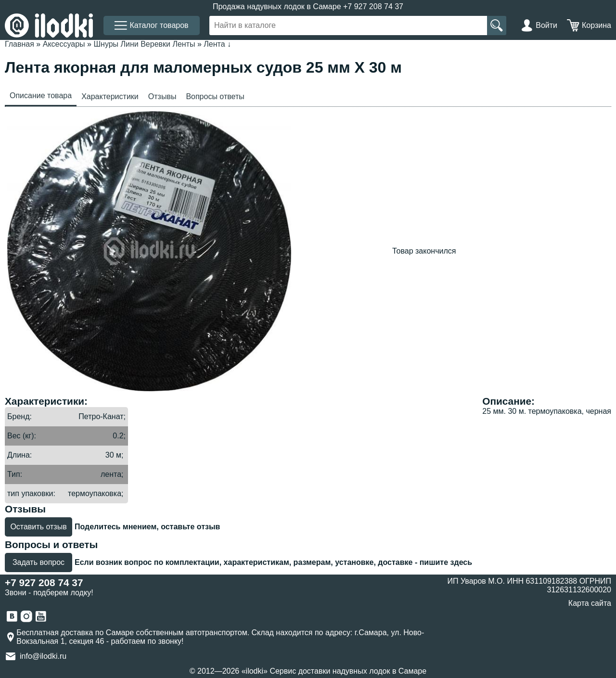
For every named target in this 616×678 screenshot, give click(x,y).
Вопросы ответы (215, 96)
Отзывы (162, 96)
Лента (214, 44)
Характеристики (110, 96)
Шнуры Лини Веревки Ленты (144, 44)
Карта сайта (590, 603)
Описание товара (41, 96)
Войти (546, 25)
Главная (19, 44)
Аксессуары (64, 44)
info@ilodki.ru (43, 656)
